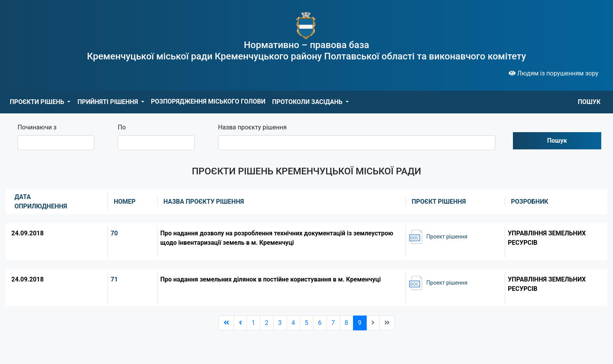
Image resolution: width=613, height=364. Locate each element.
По (122, 127)
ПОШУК (589, 102)
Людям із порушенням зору (554, 73)
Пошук (557, 141)
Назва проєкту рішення (253, 127)
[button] (40, 102)
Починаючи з (37, 127)
